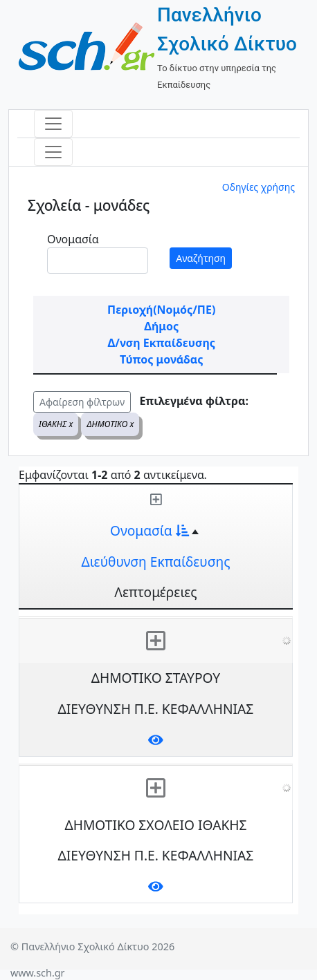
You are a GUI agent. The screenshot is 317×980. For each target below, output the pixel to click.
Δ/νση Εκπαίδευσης (162, 343)
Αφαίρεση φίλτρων (82, 402)
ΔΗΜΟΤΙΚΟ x (110, 424)
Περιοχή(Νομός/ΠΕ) (161, 310)
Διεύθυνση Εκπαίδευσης (155, 562)
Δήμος (161, 326)
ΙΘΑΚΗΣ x (56, 424)
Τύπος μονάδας (161, 359)
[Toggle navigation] (53, 124)
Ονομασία (73, 239)
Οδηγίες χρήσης (259, 187)
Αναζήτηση (201, 258)
